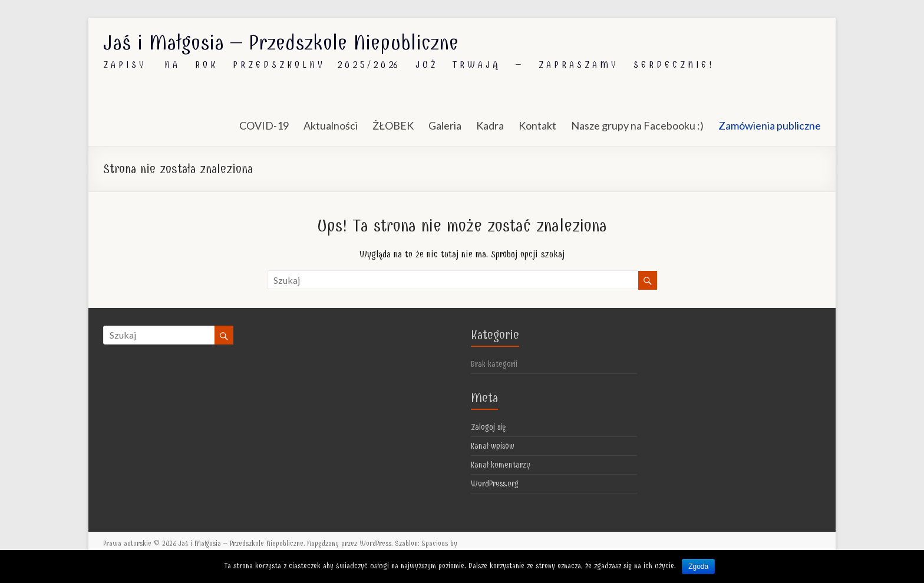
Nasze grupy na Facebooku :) (637, 125)
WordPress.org (495, 484)
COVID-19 (264, 125)
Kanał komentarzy (501, 465)
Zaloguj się (489, 427)
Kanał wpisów (493, 446)
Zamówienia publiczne (770, 125)
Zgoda (698, 567)
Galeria (445, 125)
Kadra (490, 125)
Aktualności (331, 125)
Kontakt (537, 125)
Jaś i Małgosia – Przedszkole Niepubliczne (281, 43)
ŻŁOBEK (393, 125)
